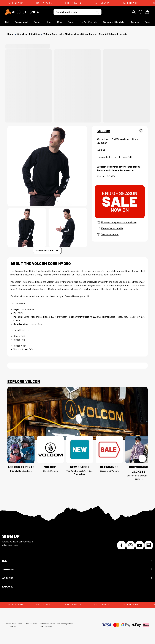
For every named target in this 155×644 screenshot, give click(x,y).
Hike (49, 22)
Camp (37, 22)
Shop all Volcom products (113, 34)
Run (60, 22)
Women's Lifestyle (114, 22)
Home (10, 34)
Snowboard (21, 22)
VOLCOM (104, 131)
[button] (77, 561)
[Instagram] (130, 545)
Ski (7, 22)
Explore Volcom (24, 381)
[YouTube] (140, 545)
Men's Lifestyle (88, 22)
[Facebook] (121, 545)
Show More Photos (47, 250)
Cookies (12, 626)
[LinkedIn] (149, 545)
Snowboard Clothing (28, 34)
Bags (71, 22)
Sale (147, 22)
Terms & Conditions (14, 624)
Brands (135, 22)
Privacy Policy (31, 624)
